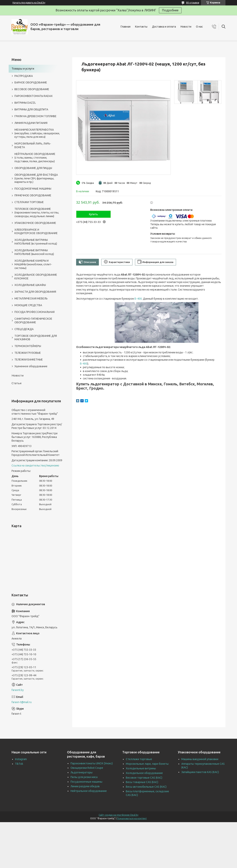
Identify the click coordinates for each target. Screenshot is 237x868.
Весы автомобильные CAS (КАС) (146, 787)
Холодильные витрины (141, 768)
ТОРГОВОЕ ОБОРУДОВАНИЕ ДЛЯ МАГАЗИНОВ (36, 338)
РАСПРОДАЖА (24, 76)
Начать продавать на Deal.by (29, 3)
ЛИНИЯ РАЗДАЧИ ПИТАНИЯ (31, 123)
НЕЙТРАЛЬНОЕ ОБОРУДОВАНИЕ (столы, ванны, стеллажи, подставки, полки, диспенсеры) (35, 158)
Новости (186, 27)
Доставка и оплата (164, 27)
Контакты (141, 27)
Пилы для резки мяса (84, 777)
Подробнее (170, 10)
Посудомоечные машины (86, 782)
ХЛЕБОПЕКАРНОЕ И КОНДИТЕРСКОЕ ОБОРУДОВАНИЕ (36, 231)
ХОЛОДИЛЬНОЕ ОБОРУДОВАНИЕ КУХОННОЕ (36, 277)
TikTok (19, 764)
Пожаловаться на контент (132, 818)
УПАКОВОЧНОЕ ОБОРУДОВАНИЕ (35, 223)
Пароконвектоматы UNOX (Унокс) (92, 763)
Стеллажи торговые (139, 759)
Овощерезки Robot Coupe (87, 768)
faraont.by (18, 690)
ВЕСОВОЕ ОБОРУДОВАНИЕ (32, 89)
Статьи (16, 383)
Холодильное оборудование (144, 773)
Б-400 (138, 299)
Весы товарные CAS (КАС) (142, 782)
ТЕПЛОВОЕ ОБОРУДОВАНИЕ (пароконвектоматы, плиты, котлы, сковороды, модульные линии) (37, 213)
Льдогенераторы (82, 772)
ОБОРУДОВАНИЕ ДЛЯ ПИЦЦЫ (33, 168)
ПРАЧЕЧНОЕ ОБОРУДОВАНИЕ (33, 195)
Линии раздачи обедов (85, 786)
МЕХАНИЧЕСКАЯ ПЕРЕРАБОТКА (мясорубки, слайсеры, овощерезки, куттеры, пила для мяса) (37, 133)
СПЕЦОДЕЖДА (24, 329)
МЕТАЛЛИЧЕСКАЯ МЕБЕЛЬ (31, 298)
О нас (199, 27)
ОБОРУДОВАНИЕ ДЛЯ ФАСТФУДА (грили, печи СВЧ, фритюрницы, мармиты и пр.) (36, 178)
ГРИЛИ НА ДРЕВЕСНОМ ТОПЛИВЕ (35, 116)
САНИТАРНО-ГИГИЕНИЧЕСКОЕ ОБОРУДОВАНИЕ (33, 321)
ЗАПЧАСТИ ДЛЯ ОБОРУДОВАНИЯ (35, 292)
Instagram (21, 759)
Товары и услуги (23, 68)
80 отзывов (193, 3)
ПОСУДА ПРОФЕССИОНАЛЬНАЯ (34, 312)
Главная (126, 27)
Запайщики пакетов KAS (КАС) (200, 772)
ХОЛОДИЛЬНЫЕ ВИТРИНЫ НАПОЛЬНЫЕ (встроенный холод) (36, 242)
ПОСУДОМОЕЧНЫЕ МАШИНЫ (33, 189)
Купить (93, 214)
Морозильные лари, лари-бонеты (147, 764)
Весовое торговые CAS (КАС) (144, 778)
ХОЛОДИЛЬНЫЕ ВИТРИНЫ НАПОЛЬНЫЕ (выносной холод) (34, 252)
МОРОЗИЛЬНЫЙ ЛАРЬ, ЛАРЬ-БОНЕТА (33, 145)
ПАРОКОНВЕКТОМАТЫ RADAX (34, 96)
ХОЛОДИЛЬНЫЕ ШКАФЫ (30, 285)
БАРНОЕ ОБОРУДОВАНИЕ (31, 82)
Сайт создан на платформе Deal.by (118, 815)
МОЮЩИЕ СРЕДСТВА (28, 305)
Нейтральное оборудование (89, 791)
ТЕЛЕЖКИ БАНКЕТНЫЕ (29, 360)
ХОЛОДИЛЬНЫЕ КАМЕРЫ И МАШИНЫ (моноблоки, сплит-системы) (33, 264)
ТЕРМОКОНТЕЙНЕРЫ (28, 346)
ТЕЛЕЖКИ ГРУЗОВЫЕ (28, 353)
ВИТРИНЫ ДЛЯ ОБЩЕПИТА (31, 109)
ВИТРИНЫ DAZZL (25, 103)
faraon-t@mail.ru (22, 702)
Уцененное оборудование (31, 366)
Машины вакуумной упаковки (200, 759)
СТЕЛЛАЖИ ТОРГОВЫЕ (29, 202)
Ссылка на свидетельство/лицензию (35, 466)
